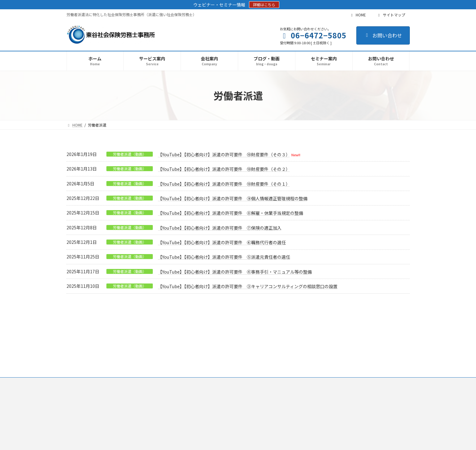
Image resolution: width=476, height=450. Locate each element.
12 (250, 310)
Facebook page (356, 385)
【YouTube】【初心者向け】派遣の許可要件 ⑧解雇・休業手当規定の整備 (230, 213)
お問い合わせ (383, 35)
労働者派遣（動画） (130, 154)
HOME (358, 15)
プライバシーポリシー (91, 342)
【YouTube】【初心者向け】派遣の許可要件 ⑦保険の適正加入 (220, 228)
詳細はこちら (264, 4)
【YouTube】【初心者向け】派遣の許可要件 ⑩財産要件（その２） (224, 169)
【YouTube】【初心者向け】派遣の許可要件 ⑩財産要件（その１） (224, 184)
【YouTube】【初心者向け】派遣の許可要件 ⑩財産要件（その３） (224, 154)
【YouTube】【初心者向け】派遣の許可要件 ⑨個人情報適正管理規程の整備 (233, 198)
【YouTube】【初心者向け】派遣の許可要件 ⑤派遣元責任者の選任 (224, 257)
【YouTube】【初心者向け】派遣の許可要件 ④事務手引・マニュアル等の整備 (235, 272)
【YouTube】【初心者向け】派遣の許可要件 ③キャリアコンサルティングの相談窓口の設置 (248, 286)
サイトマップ (391, 15)
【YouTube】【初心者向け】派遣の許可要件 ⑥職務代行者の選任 (222, 242)
